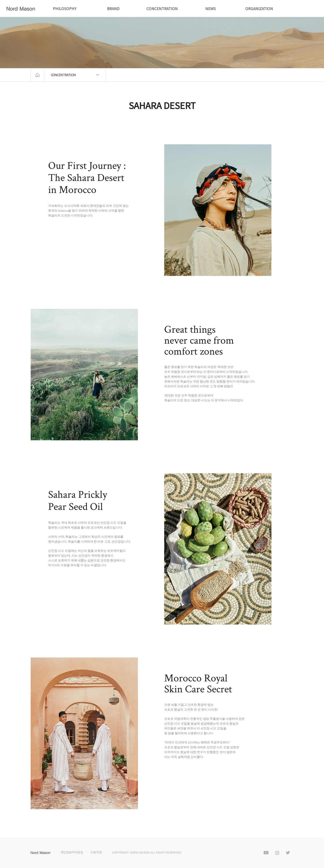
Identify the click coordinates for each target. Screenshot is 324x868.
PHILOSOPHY (65, 8)
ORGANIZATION (259, 8)
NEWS (211, 8)
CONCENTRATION (162, 8)
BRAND (113, 8)
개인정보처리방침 (72, 852)
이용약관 (96, 852)
